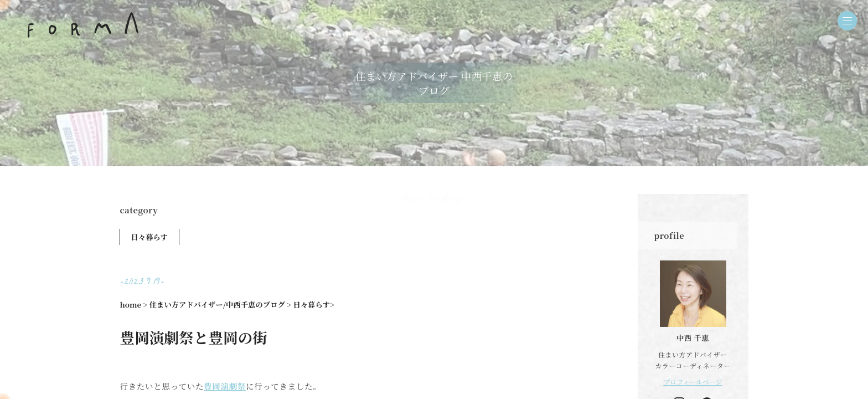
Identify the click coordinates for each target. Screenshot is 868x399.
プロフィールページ (693, 382)
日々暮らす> (314, 305)
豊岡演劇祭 (225, 386)
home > (134, 305)
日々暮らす (150, 237)
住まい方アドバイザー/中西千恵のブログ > (220, 305)
